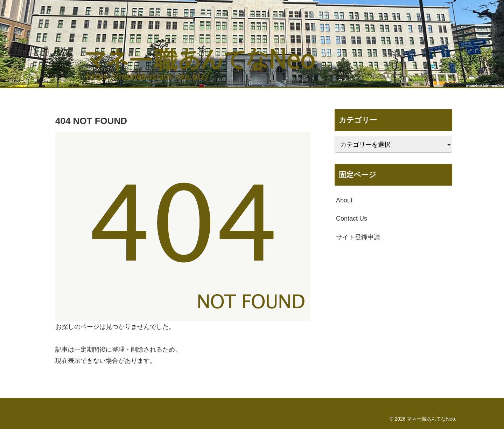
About (344, 200)
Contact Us (352, 219)
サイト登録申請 (358, 237)
